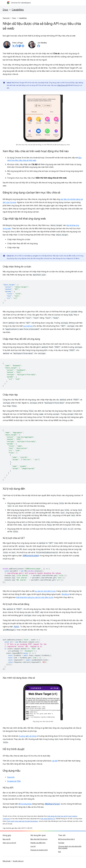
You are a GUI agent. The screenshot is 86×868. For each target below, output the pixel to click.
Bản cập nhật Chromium (39, 839)
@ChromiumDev (25, 804)
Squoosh (11, 777)
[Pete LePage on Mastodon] (20, 47)
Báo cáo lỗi (7, 839)
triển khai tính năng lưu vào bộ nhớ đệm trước (35, 597)
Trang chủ (6, 18)
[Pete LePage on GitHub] (17, 47)
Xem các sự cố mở (9, 843)
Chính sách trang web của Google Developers (22, 821)
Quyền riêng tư (18, 861)
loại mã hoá (28, 326)
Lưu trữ (33, 846)
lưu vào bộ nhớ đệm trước (45, 591)
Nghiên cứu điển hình (38, 843)
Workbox (65, 594)
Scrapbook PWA (14, 781)
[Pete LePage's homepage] (23, 47)
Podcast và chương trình (39, 850)
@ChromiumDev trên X (66, 839)
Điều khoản (7, 861)
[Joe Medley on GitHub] (39, 47)
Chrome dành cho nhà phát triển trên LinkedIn (70, 847)
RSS (60, 852)
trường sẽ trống (28, 736)
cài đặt (55, 761)
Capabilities (18, 10)
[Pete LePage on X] (14, 47)
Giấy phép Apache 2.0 (48, 819)
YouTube (61, 843)
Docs (5, 10)
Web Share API (63, 85)
